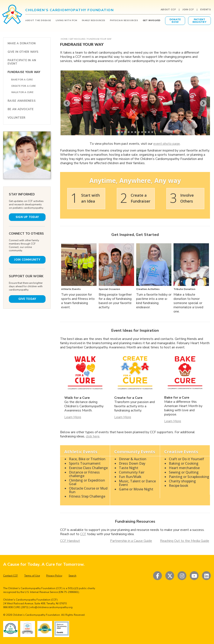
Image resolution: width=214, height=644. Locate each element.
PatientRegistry (199, 21)
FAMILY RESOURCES (94, 20)
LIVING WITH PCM (66, 20)
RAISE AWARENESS (22, 101)
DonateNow (175, 21)
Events (206, 10)
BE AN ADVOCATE (21, 109)
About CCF (168, 10)
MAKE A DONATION (22, 43)
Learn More (73, 417)
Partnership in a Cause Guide (131, 541)
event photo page (167, 144)
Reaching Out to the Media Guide (185, 541)
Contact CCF (11, 576)
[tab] (118, 132)
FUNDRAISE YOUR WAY (24, 72)
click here (93, 436)
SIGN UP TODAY (27, 217)
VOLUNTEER (16, 118)
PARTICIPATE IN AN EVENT (22, 62)
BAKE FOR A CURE (22, 80)
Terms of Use (32, 576)
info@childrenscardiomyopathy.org (51, 607)
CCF (83, 534)
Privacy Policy (54, 576)
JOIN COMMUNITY (27, 260)
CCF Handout (70, 541)
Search (72, 576)
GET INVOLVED (152, 20)
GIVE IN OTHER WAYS (23, 52)
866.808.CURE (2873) (16, 607)
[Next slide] (203, 103)
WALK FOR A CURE (22, 92)
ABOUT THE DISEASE (38, 20)
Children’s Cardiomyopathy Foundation (36, 615)
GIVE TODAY (27, 299)
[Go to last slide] (67, 103)
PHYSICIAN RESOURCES (124, 20)
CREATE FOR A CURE (23, 86)
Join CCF (188, 10)
